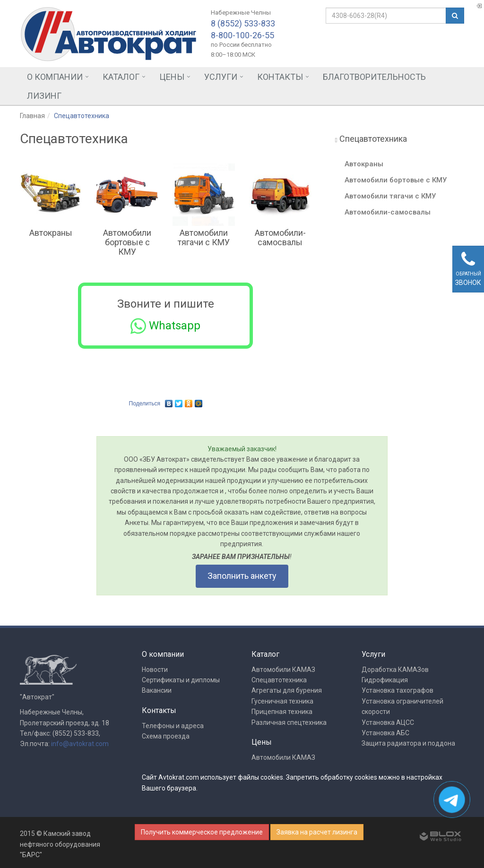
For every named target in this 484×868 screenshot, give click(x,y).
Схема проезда (166, 736)
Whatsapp (165, 326)
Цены (172, 77)
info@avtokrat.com (80, 744)
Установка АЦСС (388, 722)
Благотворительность (374, 77)
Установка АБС (385, 733)
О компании (55, 77)
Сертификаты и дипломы (181, 680)
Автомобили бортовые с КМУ (127, 242)
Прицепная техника (282, 712)
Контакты (280, 77)
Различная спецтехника (289, 722)
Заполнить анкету (242, 576)
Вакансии (157, 690)
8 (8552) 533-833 (243, 23)
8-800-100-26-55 (242, 35)
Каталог (121, 77)
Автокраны (51, 233)
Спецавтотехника (279, 680)
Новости (155, 670)
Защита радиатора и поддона (408, 743)
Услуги (221, 77)
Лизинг (44, 96)
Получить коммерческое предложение (202, 832)
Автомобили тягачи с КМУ (204, 237)
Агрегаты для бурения (287, 690)
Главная (32, 116)
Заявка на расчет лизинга (317, 832)
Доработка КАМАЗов (395, 670)
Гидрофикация (385, 680)
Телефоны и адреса (173, 726)
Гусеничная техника (282, 701)
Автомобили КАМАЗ (283, 670)
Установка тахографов (398, 690)
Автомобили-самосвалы (280, 237)
